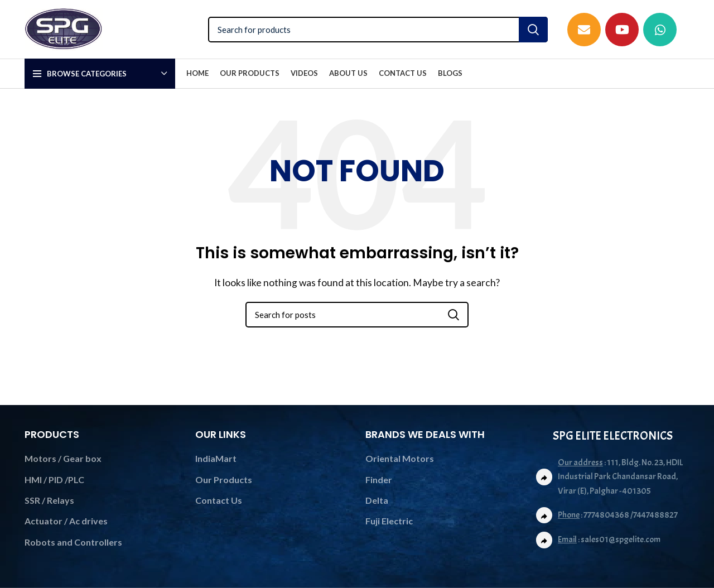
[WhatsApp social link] (660, 30)
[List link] (613, 540)
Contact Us (219, 500)
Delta (377, 500)
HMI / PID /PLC (54, 479)
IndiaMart (216, 458)
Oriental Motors (400, 458)
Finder (379, 479)
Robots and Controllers (73, 542)
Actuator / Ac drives (66, 521)
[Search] (378, 30)
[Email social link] (584, 30)
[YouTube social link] (622, 30)
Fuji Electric (389, 521)
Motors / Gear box (63, 458)
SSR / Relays (49, 500)
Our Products (224, 479)
